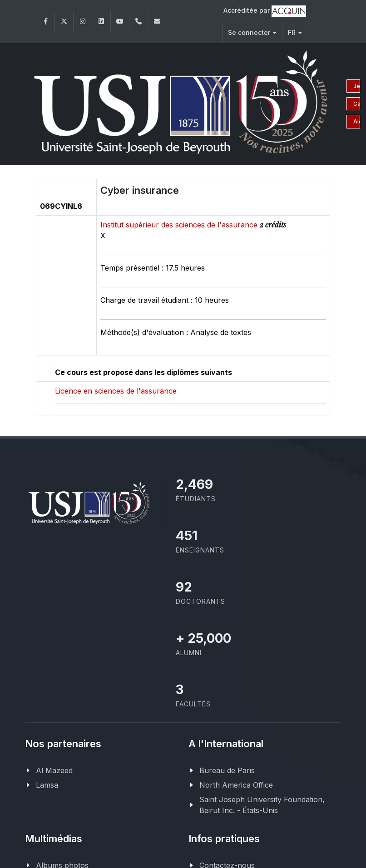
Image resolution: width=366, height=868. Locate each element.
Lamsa (47, 784)
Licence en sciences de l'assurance (116, 390)
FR (295, 32)
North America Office (236, 784)
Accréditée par (265, 11)
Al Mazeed (54, 769)
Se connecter (252, 32)
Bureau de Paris (227, 769)
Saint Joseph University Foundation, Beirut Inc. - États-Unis (262, 804)
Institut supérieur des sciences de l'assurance (180, 223)
